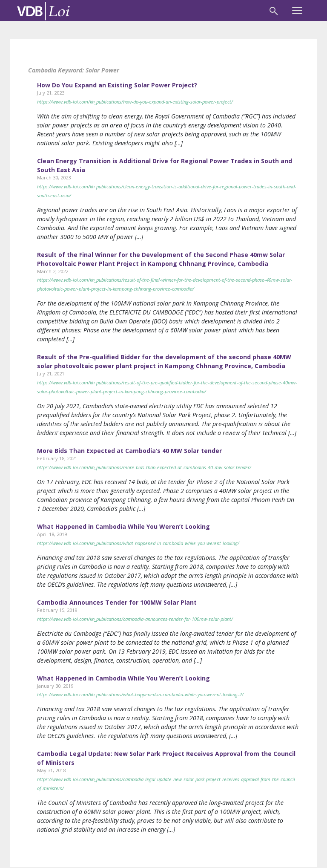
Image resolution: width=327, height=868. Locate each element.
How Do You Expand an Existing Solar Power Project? (117, 85)
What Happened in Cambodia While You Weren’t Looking (123, 526)
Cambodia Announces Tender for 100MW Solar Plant (117, 602)
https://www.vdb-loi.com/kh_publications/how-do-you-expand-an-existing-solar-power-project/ (135, 102)
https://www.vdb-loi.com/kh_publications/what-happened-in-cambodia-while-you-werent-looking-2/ (140, 694)
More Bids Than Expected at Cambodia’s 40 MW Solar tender (129, 451)
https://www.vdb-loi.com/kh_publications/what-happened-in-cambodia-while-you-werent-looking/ (138, 543)
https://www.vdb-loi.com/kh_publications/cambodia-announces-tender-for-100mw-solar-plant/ (135, 619)
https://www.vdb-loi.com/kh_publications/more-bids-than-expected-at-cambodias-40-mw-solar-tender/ (144, 467)
